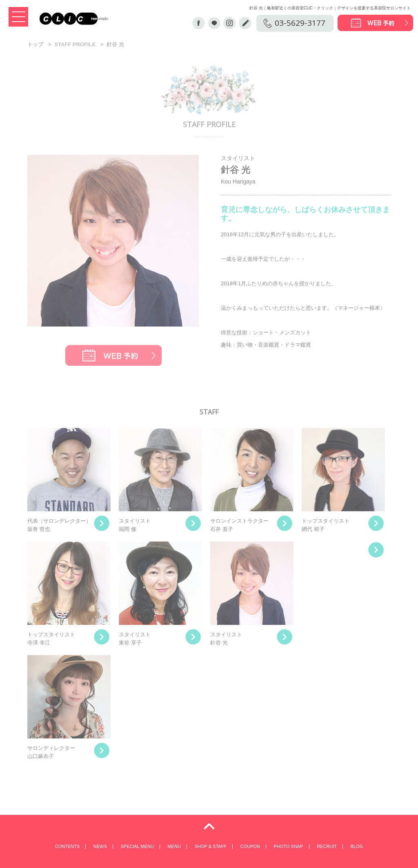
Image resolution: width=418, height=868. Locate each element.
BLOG (357, 846)
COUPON (250, 846)
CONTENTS (68, 846)
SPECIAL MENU (137, 846)
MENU (174, 846)
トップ (35, 45)
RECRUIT (327, 846)
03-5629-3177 (300, 23)
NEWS (100, 846)
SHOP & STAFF (211, 846)
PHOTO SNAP (289, 846)
